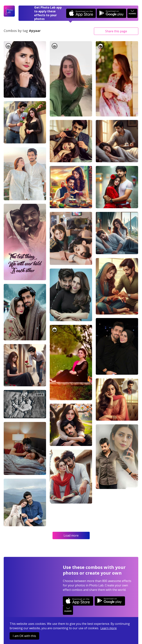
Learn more (109, 628)
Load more (71, 535)
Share (116, 31)
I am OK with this (24, 636)
